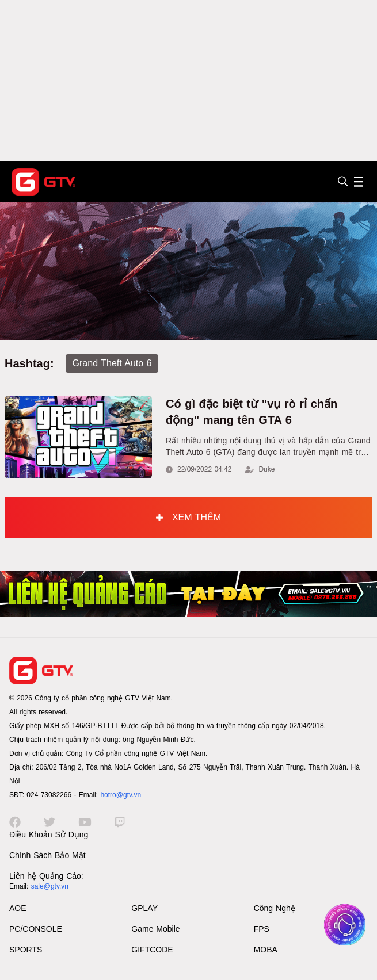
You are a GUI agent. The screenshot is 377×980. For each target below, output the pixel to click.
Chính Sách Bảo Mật (47, 855)
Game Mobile (155, 929)
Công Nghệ (275, 908)
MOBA (266, 950)
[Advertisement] (188, 81)
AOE (18, 908)
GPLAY (144, 908)
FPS (262, 929)
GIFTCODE (152, 950)
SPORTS (26, 950)
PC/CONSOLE (36, 929)
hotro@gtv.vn (121, 795)
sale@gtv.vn (50, 886)
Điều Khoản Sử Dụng (49, 834)
